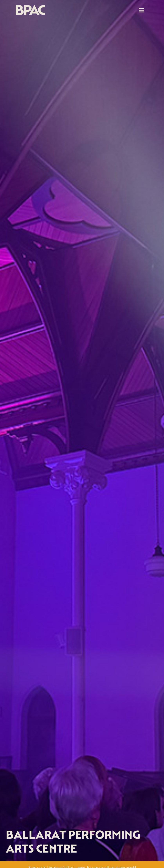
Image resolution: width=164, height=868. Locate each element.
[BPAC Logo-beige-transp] (30, 6)
